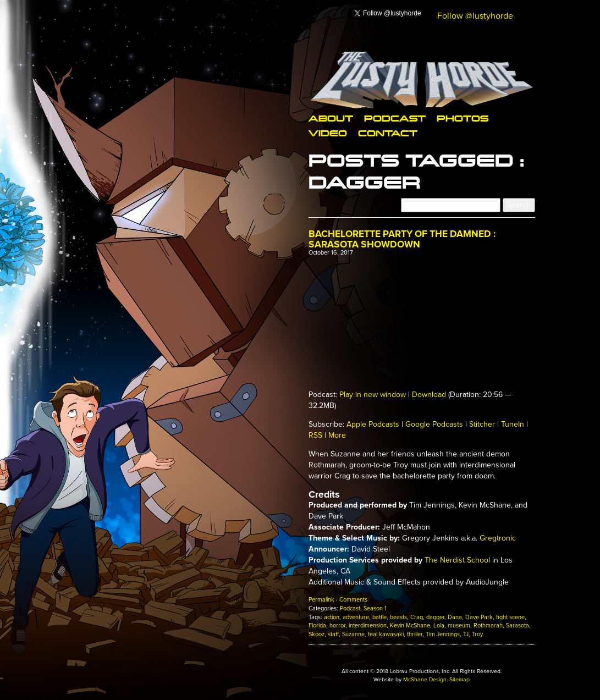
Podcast (395, 118)
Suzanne (353, 634)
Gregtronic (498, 538)
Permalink (321, 600)
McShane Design (425, 679)
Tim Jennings (443, 634)
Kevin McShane (410, 625)
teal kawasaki (386, 634)
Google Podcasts (434, 424)
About (331, 118)
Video (328, 133)
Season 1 (375, 608)
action (332, 617)
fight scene (510, 617)
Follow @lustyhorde (475, 16)
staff (333, 634)
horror (337, 625)
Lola (439, 625)
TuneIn (513, 424)
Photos (463, 118)
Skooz (316, 634)
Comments (353, 600)
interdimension (368, 625)
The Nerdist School (457, 560)
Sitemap (459, 679)
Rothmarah (488, 625)
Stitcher (482, 424)
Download (429, 395)
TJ (466, 634)
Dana (455, 617)
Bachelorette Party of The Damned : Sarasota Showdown (402, 239)
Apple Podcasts (373, 424)
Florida (317, 625)
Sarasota (518, 625)
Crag (417, 617)
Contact (388, 133)
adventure (356, 617)
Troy (477, 634)
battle (379, 617)
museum (459, 625)
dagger (435, 617)
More (337, 435)
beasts (398, 617)
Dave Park (479, 617)
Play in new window (373, 395)
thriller (415, 634)
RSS (315, 435)
